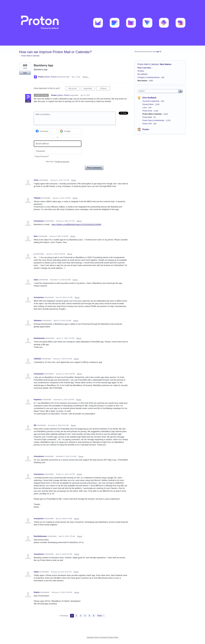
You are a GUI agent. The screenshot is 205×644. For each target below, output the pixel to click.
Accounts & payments (151, 101)
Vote (25, 73)
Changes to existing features (149, 77)
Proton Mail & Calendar (148, 64)
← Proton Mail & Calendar (29, 56)
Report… (86, 77)
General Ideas (148, 104)
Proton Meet (147, 117)
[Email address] (58, 144)
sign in (159, 52)
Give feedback (149, 98)
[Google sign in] (70, 131)
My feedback (142, 74)
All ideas (141, 71)
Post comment (94, 168)
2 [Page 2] (76, 616)
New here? (57, 162)
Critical (105, 89)
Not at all (74, 89)
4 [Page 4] (85, 616)
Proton (146, 129)
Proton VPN (147, 124)
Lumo (145, 108)
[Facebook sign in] (45, 131)
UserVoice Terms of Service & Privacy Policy (102, 637)
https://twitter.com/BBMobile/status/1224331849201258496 (76, 224)
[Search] (181, 91)
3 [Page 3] (81, 616)
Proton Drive (147, 111)
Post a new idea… (145, 68)
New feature (166, 64)
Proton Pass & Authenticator (154, 120)
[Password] (58, 151)
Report (74, 180)
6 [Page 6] (94, 616)
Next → (101, 616)
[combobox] (159, 91)
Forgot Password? (42, 156)
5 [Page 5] (89, 616)
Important (89, 89)
